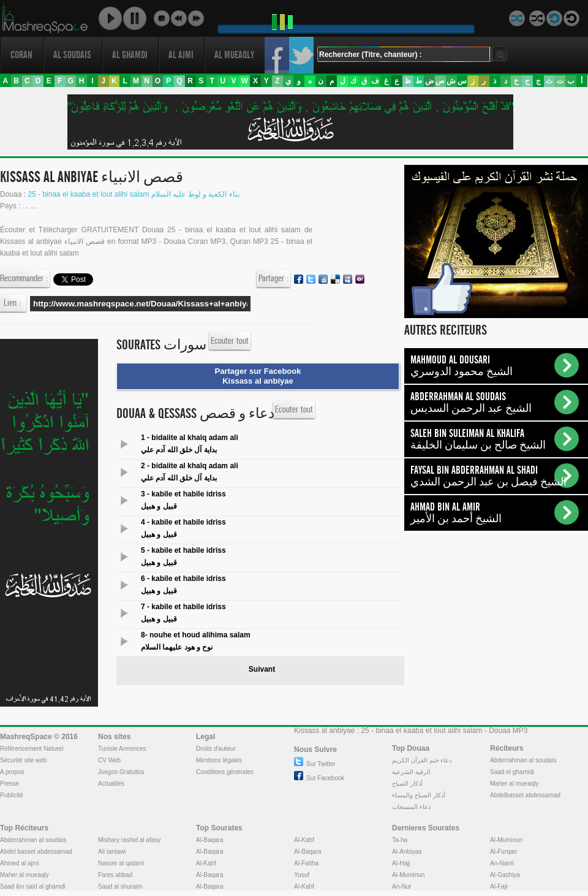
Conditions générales (225, 772)
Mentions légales (219, 760)
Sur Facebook (319, 778)
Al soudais (72, 55)
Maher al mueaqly (514, 784)
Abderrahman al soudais (523, 760)
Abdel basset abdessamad (36, 852)
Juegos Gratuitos (121, 772)
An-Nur (402, 887)
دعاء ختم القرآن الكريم (422, 760)
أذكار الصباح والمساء (419, 795)
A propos (12, 772)
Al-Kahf (206, 863)
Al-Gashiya (505, 875)
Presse (9, 784)
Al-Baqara (209, 840)
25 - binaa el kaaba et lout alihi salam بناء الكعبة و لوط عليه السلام (133, 194)
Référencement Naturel (32, 749)
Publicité (12, 795)
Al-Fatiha (306, 863)
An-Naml (502, 863)
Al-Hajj (401, 863)
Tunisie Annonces (122, 749)
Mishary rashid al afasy (129, 840)
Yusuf (302, 875)
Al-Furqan (503, 852)
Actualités (111, 784)
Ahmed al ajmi (19, 863)
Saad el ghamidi (512, 772)
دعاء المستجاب (411, 807)
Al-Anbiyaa (407, 852)
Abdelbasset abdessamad (525, 795)
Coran (21, 55)
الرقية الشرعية (411, 772)
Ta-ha (400, 840)
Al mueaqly (234, 55)
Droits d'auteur (216, 749)
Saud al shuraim (120, 887)
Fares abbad (115, 875)
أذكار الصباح (407, 784)
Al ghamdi (130, 55)
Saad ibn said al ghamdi (33, 887)
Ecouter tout (230, 341)
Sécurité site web (23, 760)
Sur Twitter (315, 764)
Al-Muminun (408, 875)
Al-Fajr (499, 887)
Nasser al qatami (121, 863)
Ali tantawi (112, 852)
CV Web (109, 760)
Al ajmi (181, 55)
